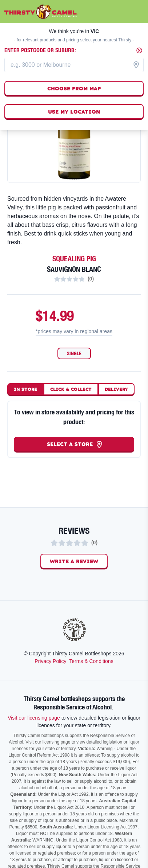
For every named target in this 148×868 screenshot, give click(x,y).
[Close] (139, 50)
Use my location (74, 112)
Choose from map (74, 89)
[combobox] (74, 65)
